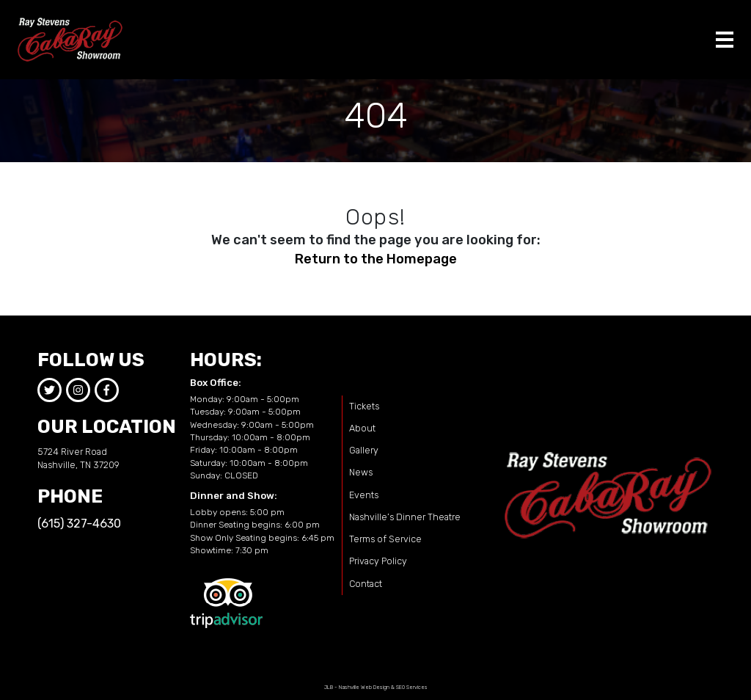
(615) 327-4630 (79, 524)
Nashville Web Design (364, 687)
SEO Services (412, 687)
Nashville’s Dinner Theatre (405, 517)
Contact (366, 584)
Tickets (364, 406)
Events (364, 495)
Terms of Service (385, 539)
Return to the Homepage (376, 259)
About (362, 428)
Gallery (364, 450)
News (361, 472)
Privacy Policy (378, 561)
